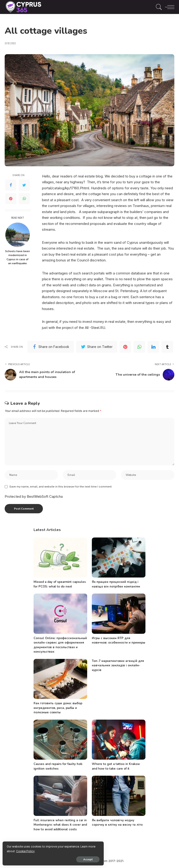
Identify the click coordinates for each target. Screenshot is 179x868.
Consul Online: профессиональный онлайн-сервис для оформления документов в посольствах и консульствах (60, 646)
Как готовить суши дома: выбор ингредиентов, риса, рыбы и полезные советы (58, 709)
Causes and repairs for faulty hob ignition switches (58, 768)
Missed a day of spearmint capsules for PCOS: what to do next (60, 585)
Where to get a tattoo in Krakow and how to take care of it (116, 768)
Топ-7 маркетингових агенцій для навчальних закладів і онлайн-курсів (118, 666)
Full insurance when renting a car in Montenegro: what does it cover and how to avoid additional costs (60, 826)
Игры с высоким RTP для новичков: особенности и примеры (119, 641)
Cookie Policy (59, 850)
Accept (57, 858)
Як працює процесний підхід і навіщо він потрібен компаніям (116, 585)
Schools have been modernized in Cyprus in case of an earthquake (17, 257)
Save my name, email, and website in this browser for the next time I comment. (61, 487)
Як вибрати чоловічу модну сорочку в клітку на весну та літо (117, 824)
